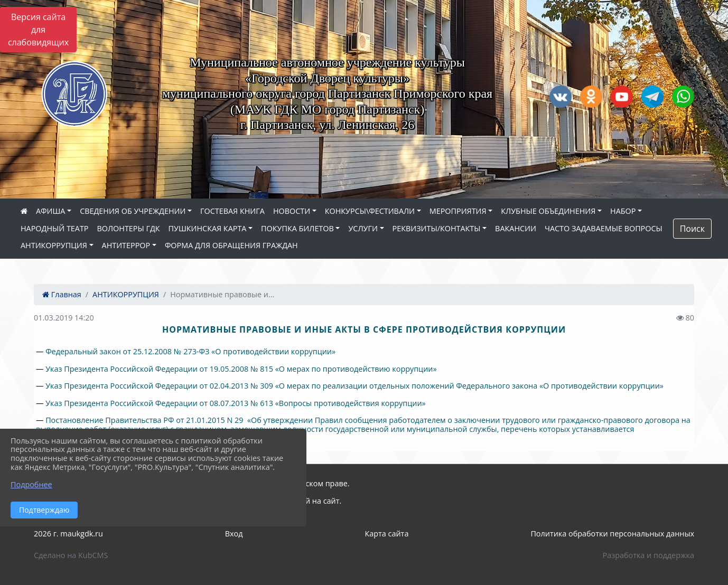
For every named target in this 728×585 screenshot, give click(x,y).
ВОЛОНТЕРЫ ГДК (129, 228)
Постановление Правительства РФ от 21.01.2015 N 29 (144, 420)
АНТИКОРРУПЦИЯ (54, 245)
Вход (234, 534)
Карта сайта (386, 534)
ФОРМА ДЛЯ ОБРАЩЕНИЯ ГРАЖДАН (231, 245)
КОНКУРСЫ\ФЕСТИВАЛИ (370, 211)
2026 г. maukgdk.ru (68, 534)
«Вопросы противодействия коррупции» (349, 403)
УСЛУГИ (363, 228)
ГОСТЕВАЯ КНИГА (232, 211)
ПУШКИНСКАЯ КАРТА (208, 228)
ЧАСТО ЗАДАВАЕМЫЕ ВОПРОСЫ (604, 228)
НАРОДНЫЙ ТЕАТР (55, 228)
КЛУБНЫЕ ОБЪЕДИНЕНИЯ (548, 211)
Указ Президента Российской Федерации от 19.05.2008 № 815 (159, 369)
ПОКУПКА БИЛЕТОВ (297, 228)
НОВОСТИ (292, 211)
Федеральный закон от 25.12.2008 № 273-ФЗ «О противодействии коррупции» (190, 351)
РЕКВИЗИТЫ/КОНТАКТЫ (437, 228)
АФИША (50, 211)
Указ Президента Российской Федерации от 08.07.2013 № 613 (159, 403)
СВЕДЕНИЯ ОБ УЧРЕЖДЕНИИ (133, 211)
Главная (62, 294)
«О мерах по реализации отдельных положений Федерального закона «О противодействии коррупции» (468, 386)
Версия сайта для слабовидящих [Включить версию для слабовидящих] (38, 30)
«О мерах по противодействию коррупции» (355, 369)
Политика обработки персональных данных (612, 534)
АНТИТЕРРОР (126, 245)
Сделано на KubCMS (71, 555)
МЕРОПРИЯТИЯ (458, 211)
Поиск (692, 229)
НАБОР (623, 211)
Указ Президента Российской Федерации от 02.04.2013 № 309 (159, 386)
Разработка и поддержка (648, 555)
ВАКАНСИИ (516, 228)
